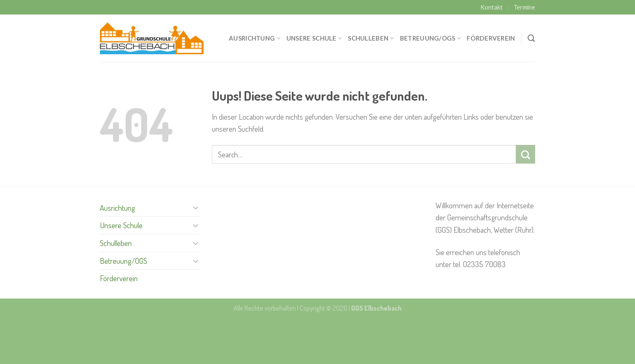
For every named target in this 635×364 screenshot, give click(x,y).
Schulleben (371, 38)
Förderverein (491, 38)
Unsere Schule (314, 38)
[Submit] (526, 154)
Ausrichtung (255, 38)
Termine (524, 7)
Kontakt (492, 7)
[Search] (531, 38)
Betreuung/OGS (430, 38)
